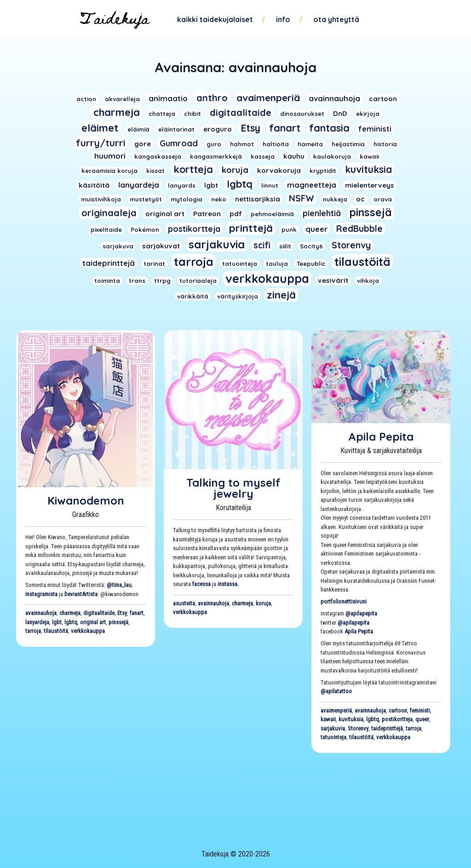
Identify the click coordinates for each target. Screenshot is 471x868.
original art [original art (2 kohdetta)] (165, 214)
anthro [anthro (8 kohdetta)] (212, 98)
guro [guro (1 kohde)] (214, 144)
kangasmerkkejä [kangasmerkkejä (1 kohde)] (216, 156)
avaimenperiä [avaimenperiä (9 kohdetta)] (268, 98)
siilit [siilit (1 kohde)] (285, 246)
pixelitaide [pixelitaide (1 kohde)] (106, 230)
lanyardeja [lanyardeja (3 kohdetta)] (139, 185)
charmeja (70, 613)
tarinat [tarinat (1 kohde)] (154, 264)
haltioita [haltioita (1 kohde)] (276, 144)
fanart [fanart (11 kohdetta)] (285, 128)
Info (283, 19)
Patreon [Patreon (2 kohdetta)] (207, 214)
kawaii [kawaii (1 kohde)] (369, 156)
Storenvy (358, 728)
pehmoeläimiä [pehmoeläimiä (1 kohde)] (272, 214)
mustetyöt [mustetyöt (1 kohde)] (146, 199)
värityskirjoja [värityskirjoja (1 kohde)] (238, 296)
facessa (201, 584)
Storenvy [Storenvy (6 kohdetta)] (351, 245)
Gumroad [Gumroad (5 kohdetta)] (179, 143)
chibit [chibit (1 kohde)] (192, 114)
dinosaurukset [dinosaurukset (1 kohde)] (302, 114)
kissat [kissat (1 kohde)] (155, 171)
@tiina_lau (119, 585)
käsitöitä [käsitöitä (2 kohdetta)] (94, 185)
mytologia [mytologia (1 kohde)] (187, 199)
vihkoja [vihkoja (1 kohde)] (368, 281)
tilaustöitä (56, 631)
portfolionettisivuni (344, 601)
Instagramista (41, 594)
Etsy (122, 613)
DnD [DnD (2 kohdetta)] (340, 113)
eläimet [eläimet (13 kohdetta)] (100, 128)
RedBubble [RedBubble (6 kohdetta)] (359, 229)
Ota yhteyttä (336, 19)
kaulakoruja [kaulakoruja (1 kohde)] (332, 156)
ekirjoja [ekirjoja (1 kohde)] (368, 114)
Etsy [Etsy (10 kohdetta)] (250, 128)
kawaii (328, 719)
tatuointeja (333, 737)
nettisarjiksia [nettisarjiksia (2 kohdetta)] (258, 199)
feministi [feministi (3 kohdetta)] (375, 129)
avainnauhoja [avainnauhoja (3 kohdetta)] (334, 98)
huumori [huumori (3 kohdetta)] (110, 156)
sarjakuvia (333, 728)
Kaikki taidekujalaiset (215, 19)
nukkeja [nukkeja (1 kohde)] (335, 199)
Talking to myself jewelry (233, 488)
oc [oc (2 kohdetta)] (360, 199)
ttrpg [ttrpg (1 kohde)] (162, 281)
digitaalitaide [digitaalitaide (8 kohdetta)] (241, 112)
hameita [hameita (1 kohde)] (310, 144)
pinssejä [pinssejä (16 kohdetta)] (371, 212)
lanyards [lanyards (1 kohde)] (182, 185)
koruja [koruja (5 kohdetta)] (235, 170)
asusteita (184, 603)
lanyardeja (37, 622)
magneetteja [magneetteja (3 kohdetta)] (312, 185)
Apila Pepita (381, 437)
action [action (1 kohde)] (86, 99)
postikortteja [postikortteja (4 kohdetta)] (194, 229)
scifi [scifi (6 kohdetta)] (262, 245)
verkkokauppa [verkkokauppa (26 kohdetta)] (267, 279)
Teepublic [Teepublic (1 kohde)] (311, 264)
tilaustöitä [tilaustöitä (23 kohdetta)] (362, 262)
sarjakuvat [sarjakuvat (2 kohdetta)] (161, 246)
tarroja (33, 631)
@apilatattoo (336, 691)
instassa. (228, 584)
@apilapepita (361, 613)
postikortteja (397, 719)
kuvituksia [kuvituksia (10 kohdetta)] (368, 169)
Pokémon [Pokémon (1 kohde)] (145, 230)
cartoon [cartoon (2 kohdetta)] (383, 99)
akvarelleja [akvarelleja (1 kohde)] (122, 99)
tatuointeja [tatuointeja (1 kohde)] (240, 264)
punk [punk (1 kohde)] (289, 230)
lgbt (57, 622)
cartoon (398, 710)
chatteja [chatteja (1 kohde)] (162, 114)
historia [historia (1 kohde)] (385, 144)
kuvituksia (351, 719)
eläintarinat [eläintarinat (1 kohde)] (176, 129)
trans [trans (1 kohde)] (137, 281)
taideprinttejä (387, 728)
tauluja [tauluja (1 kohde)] (277, 264)
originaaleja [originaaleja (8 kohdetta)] (109, 213)
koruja (263, 603)
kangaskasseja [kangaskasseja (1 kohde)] (158, 156)
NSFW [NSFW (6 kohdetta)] (302, 198)
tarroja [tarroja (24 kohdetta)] (194, 262)
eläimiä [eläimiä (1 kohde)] (138, 129)
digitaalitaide (99, 613)
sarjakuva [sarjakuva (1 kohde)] (118, 246)
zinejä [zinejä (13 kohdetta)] (281, 295)
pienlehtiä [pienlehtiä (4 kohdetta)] (322, 213)
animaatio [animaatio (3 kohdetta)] (168, 98)
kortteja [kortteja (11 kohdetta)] (193, 169)
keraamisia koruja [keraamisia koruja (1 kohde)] (109, 171)
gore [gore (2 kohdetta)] (143, 144)
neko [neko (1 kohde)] (219, 199)
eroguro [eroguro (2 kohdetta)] (218, 129)
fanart (137, 613)
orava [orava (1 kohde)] (383, 199)
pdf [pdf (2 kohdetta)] (236, 214)
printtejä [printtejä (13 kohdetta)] (251, 228)
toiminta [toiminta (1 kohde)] (107, 281)
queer (422, 719)
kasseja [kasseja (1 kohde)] (263, 156)
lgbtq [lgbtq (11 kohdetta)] (240, 184)
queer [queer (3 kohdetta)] (316, 229)
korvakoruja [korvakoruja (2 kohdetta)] (279, 170)
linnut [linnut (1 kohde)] (270, 185)
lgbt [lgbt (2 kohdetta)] (211, 185)
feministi (420, 710)
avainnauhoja (41, 613)
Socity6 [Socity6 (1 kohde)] (311, 246)
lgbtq (71, 622)
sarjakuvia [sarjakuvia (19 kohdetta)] (217, 244)
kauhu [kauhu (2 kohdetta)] (294, 156)
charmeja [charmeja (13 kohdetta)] (117, 112)
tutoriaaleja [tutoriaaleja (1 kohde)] (198, 281)
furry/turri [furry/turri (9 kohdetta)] (101, 143)
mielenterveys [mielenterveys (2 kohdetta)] (370, 185)
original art (93, 622)
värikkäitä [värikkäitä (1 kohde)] (193, 296)
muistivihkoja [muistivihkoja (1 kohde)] (101, 199)
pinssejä (118, 622)
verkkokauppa (88, 631)
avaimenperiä (336, 710)
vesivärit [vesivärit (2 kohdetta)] (333, 280)
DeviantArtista (81, 594)
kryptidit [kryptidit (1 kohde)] (323, 171)
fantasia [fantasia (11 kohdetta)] (329, 128)
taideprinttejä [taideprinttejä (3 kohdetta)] (109, 263)
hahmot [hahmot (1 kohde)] (242, 144)
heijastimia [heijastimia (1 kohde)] (348, 144)
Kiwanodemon (86, 500)
